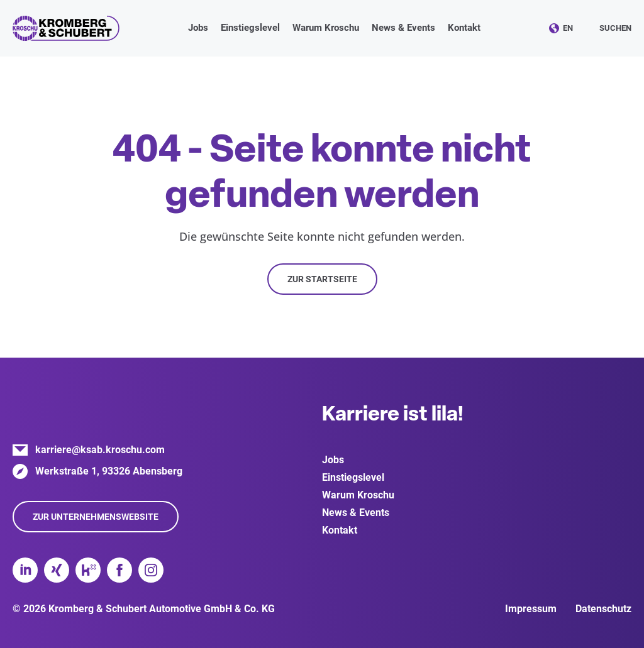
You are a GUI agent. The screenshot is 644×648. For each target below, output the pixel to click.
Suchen (615, 28)
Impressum (531, 609)
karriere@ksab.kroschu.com (100, 450)
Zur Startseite (322, 279)
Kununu (88, 570)
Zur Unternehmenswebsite (96, 517)
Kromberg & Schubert (66, 28)
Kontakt (464, 28)
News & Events (356, 513)
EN (568, 28)
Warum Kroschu (358, 495)
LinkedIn (25, 570)
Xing (57, 570)
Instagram (151, 570)
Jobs (333, 460)
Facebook (119, 570)
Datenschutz (603, 609)
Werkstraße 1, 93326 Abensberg (109, 471)
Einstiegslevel (353, 477)
